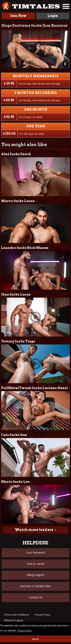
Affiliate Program (13, 620)
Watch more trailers (34, 530)
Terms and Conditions (16, 615)
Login (53, 16)
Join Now (18, 16)
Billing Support (35, 575)
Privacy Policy (42, 615)
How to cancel (35, 564)
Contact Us (36, 597)
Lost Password (35, 552)
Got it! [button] (35, 639)
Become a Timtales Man (36, 586)
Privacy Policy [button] (25, 630)
